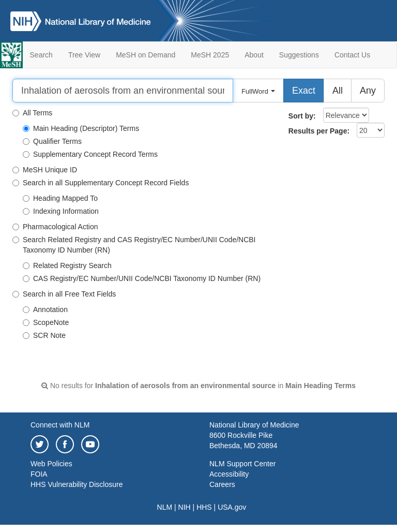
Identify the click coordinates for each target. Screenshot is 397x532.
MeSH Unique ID (45, 170)
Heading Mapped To (60, 198)
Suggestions (299, 55)
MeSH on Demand (146, 55)
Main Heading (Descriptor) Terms (81, 128)
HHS (204, 507)
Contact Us (352, 55)
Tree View (84, 55)
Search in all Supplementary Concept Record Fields (101, 183)
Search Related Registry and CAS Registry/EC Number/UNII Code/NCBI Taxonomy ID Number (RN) (134, 245)
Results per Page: (319, 131)
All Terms (32, 113)
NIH (185, 507)
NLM (165, 507)
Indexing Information (61, 211)
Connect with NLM (60, 425)
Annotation (45, 309)
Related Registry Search (67, 265)
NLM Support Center (242, 464)
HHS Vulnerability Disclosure (77, 484)
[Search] (123, 91)
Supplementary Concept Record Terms (90, 154)
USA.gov (232, 507)
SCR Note (44, 335)
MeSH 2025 (210, 55)
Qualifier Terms (52, 141)
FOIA (39, 474)
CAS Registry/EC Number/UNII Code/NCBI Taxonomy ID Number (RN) (142, 278)
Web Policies (51, 464)
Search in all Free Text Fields (64, 294)
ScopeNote (46, 322)
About (254, 55)
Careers (222, 484)
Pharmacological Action (55, 227)
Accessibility (229, 474)
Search (41, 55)
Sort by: (302, 116)
